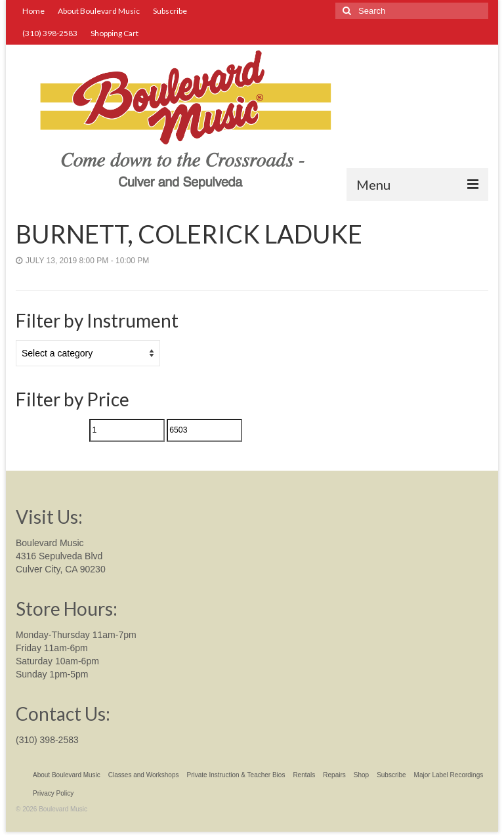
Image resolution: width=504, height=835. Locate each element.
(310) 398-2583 (47, 740)
